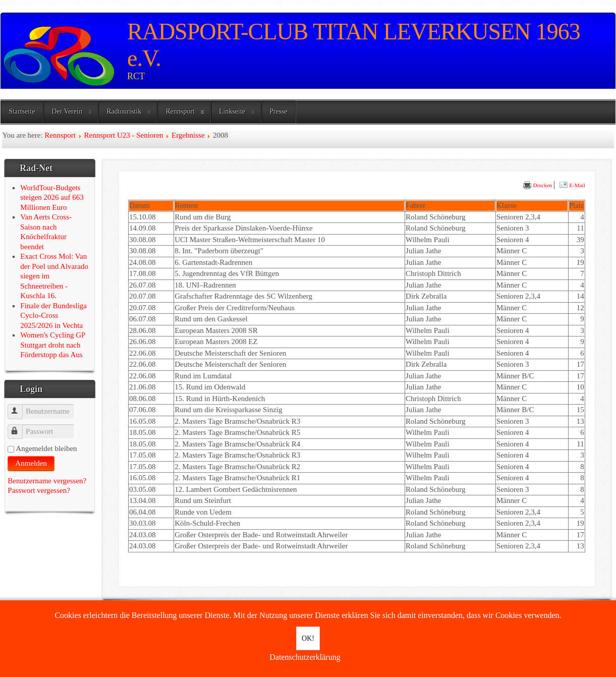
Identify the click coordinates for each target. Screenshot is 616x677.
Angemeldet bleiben (46, 448)
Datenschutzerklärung (305, 657)
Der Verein (67, 111)
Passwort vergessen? (39, 490)
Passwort (20, 427)
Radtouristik (124, 111)
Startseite (22, 111)
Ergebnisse (188, 135)
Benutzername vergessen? (47, 481)
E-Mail (572, 185)
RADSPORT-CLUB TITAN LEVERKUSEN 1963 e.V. (354, 45)
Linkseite (232, 111)
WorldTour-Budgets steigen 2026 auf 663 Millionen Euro (52, 198)
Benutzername (20, 407)
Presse (278, 111)
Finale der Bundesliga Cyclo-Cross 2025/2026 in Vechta (53, 316)
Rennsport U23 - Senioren (123, 135)
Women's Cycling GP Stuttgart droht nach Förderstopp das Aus (52, 345)
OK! (308, 638)
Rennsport (180, 111)
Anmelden (31, 463)
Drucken (538, 185)
